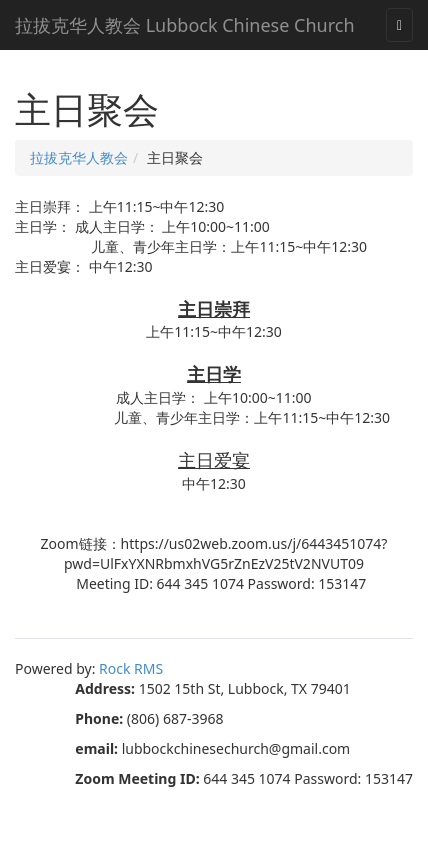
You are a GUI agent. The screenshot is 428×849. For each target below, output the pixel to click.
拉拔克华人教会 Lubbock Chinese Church (185, 25)
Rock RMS (131, 668)
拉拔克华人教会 (79, 157)
